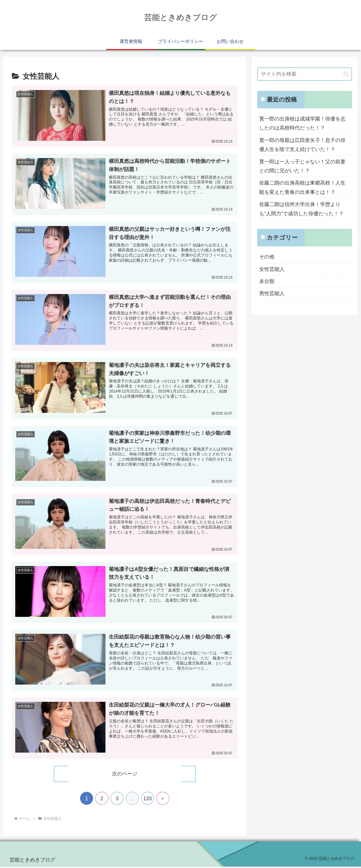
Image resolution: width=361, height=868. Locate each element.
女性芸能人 (272, 269)
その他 (267, 257)
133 (148, 800)
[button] (346, 74)
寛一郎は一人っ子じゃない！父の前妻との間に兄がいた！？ (302, 166)
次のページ (125, 775)
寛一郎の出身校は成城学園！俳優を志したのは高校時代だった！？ (302, 123)
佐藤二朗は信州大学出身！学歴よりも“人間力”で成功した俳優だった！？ (301, 209)
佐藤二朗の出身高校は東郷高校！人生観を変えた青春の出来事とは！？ (302, 187)
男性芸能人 (272, 293)
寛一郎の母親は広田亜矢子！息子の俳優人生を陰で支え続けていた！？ (302, 145)
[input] (305, 74)
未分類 (267, 281)
